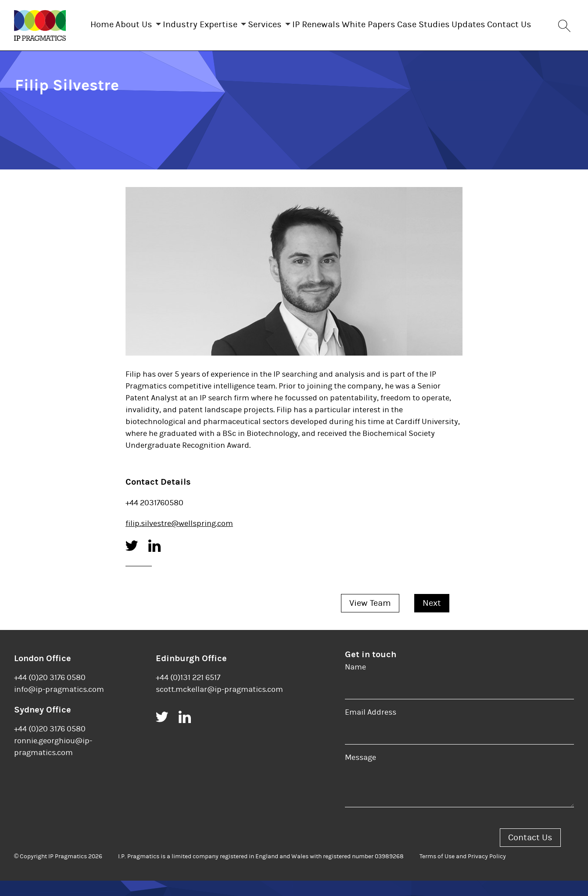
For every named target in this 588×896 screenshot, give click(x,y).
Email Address (371, 728)
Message (360, 773)
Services (283, 23)
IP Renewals (343, 23)
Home (94, 23)
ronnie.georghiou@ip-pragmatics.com (53, 762)
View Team (370, 618)
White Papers (405, 23)
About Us (135, 23)
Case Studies (468, 23)
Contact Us (315, 61)
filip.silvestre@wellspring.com (179, 539)
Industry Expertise (210, 23)
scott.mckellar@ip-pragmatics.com (219, 705)
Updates (522, 23)
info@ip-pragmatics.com (59, 705)
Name (355, 682)
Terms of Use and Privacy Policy (463, 872)
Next (432, 618)
